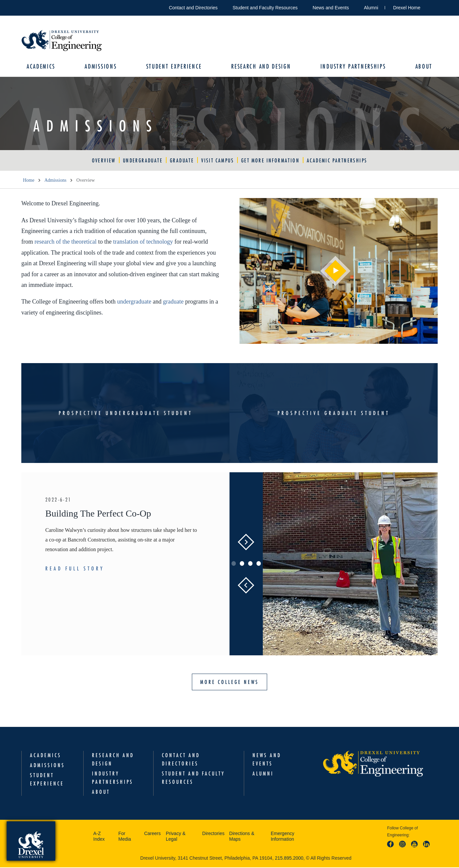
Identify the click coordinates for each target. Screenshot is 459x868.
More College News (230, 683)
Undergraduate (143, 161)
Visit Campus (218, 161)
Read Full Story (75, 569)
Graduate (182, 161)
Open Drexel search (432, 6)
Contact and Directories (193, 8)
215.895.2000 (289, 859)
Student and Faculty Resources (265, 8)
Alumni (371, 8)
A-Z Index (99, 837)
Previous (246, 586)
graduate (173, 303)
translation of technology (143, 243)
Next (246, 543)
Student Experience (174, 67)
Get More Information (270, 161)
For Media (125, 837)
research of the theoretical (66, 243)
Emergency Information (283, 837)
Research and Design (261, 67)
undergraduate (134, 303)
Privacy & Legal (176, 837)
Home (29, 181)
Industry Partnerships (352, 67)
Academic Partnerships (337, 161)
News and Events (331, 8)
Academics (42, 67)
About (422, 67)
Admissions (102, 67)
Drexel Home (407, 8)
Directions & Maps (242, 837)
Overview (104, 161)
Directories (213, 834)
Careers (153, 834)
